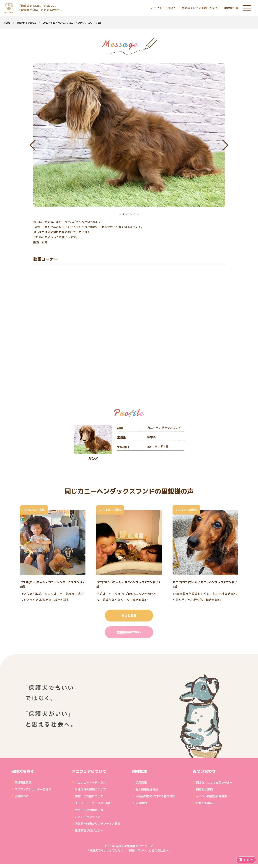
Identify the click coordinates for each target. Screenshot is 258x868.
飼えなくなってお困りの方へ (200, 8)
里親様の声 (231, 8)
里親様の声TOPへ (129, 632)
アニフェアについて (163, 8)
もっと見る (129, 616)
